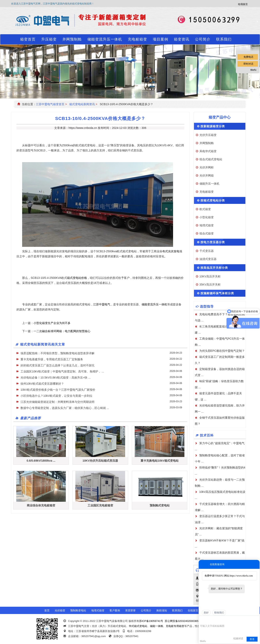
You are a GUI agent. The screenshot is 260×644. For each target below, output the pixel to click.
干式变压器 (207, 251)
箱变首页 (28, 39)
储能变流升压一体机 (105, 39)
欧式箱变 (205, 209)
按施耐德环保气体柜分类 (217, 293)
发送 (252, 639)
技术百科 (207, 435)
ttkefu (253, 70)
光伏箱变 (60, 610)
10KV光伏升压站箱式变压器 (100, 461)
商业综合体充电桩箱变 (41, 505)
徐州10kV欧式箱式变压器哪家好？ (42, 384)
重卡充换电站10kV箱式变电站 (160, 461)
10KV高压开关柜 (210, 276)
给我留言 (243, 4)
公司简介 (203, 39)
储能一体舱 (157, 626)
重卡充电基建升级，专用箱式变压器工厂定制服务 (52, 359)
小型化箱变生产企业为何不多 (52, 323)
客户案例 (115, 610)
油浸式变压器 (208, 259)
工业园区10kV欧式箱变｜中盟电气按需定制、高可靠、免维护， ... (62, 371)
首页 (47, 610)
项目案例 (160, 39)
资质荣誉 (130, 610)
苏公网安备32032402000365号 (183, 621)
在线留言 (193, 610)
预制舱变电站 (78, 610)
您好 (206, 613)
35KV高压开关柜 (210, 285)
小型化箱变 (207, 217)
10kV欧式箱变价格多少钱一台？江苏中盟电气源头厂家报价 (58, 390)
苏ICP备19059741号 (151, 621)
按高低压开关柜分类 (214, 268)
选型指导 (207, 306)
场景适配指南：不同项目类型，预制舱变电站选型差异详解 (57, 353)
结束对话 (238, 639)
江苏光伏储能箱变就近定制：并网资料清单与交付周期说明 (57, 402)
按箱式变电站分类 (213, 200)
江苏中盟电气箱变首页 (50, 104)
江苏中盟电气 (102, 304)
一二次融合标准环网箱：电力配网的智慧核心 (62, 331)
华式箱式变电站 (138, 626)
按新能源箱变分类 (213, 126)
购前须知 (162, 610)
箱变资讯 (182, 39)
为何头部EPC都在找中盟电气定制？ (222, 351)
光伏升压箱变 (208, 135)
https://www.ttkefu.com (241, 576)
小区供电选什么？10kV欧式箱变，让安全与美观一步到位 (56, 396)
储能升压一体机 (209, 184)
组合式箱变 (207, 233)
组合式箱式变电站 (211, 159)
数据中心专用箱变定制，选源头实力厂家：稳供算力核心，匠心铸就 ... (65, 408)
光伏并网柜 (207, 167)
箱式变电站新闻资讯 (82, 104)
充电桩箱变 (137, 39)
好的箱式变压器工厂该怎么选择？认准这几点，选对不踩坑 (57, 365)
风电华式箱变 (208, 151)
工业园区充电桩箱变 (100, 505)
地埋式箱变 (207, 225)
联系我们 (224, 39)
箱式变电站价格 (77, 278)
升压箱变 (49, 39)
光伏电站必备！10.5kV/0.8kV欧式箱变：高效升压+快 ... (56, 378)
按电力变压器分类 (213, 242)
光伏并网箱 (207, 175)
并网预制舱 (72, 39)
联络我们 (219, 613)
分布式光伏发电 (169, 251)
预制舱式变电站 (160, 505)
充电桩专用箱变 (175, 626)
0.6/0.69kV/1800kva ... (41, 461)
